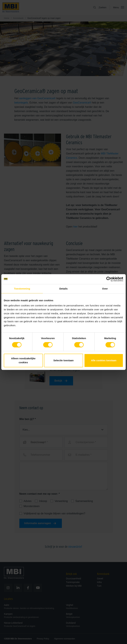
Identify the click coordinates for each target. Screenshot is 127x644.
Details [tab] (63, 289)
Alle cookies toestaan (104, 360)
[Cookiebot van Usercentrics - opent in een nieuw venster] (109, 279)
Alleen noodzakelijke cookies (23, 360)
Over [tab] (105, 289)
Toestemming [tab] (22, 289)
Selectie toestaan (64, 360)
